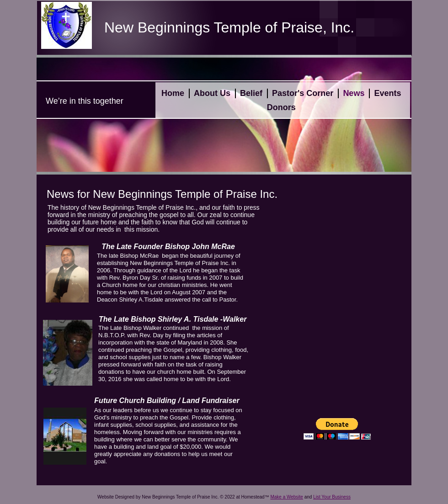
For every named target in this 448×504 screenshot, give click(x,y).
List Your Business (332, 497)
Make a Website (287, 497)
